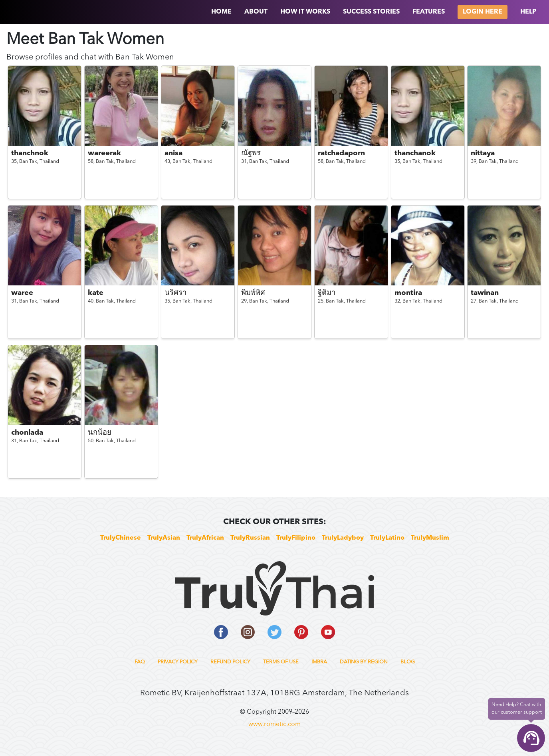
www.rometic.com (274, 724)
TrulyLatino (387, 538)
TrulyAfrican (205, 538)
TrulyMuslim (430, 538)
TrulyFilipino (296, 538)
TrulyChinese (121, 538)
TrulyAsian (164, 538)
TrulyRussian (250, 538)
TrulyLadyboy (343, 538)
